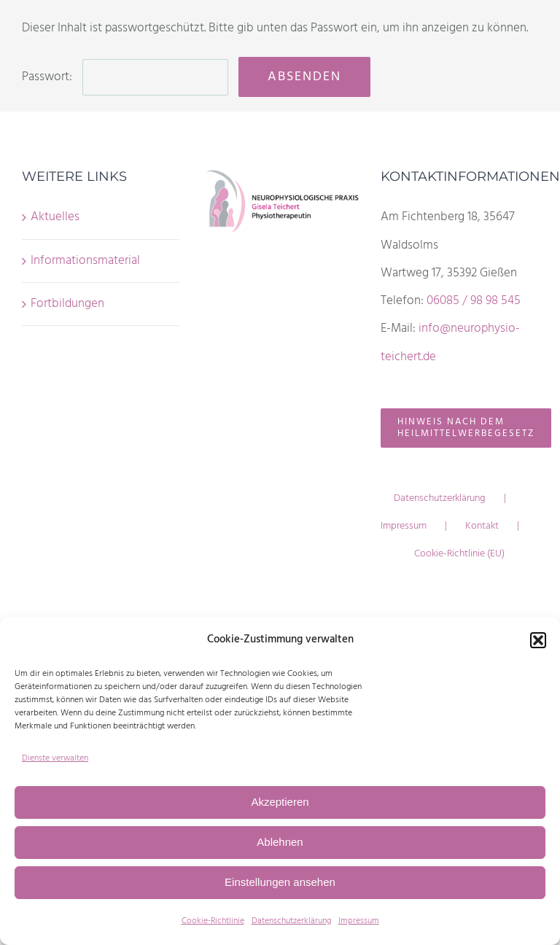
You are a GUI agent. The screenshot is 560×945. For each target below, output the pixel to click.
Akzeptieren (280, 802)
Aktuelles (55, 217)
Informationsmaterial (85, 261)
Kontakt (482, 526)
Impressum (359, 921)
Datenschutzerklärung (291, 921)
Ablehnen (280, 842)
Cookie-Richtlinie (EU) (459, 554)
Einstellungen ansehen (280, 882)
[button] (538, 640)
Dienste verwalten (55, 758)
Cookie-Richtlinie (213, 921)
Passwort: (125, 77)
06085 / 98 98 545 (474, 301)
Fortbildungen (67, 304)
